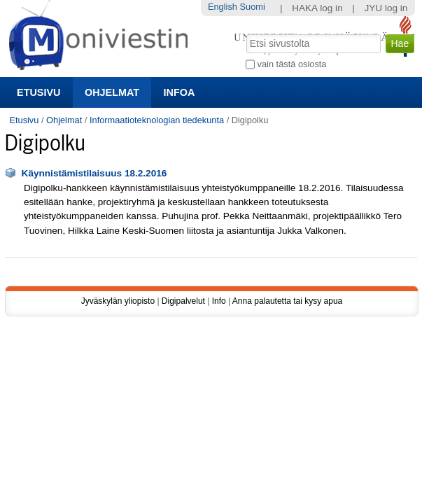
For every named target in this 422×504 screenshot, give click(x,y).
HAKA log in (317, 8)
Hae (245, 33)
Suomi (253, 7)
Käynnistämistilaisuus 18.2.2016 (94, 173)
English (223, 7)
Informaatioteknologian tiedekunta (157, 120)
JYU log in (386, 8)
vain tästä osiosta (292, 64)
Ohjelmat (112, 92)
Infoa (180, 92)
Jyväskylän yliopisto (118, 301)
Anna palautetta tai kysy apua (287, 301)
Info (219, 301)
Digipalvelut (183, 301)
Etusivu (38, 92)
